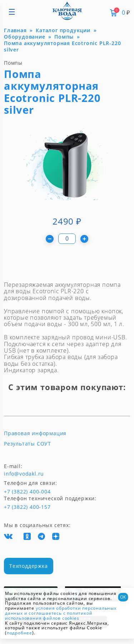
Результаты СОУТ (28, 444)
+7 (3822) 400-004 (16, 492)
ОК (123, 597)
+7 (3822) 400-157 (24, 507)
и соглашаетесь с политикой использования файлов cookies (49, 616)
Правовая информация (35, 433)
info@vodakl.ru (24, 474)
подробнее (19, 633)
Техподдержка (29, 566)
